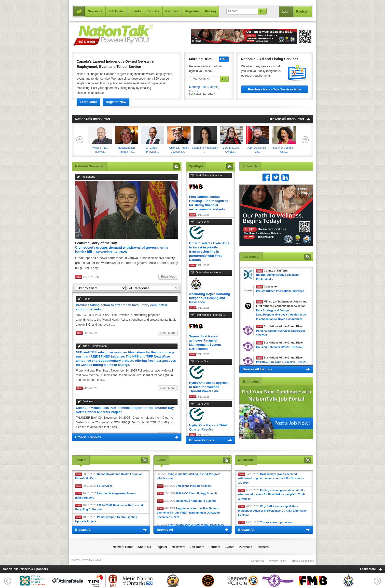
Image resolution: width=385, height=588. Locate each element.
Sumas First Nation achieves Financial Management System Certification (205, 343)
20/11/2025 (109, 476)
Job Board (116, 11)
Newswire (95, 11)
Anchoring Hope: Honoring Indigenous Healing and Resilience (210, 298)
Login (286, 11)
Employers (251, 381)
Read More (168, 277)
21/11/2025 (272, 495)
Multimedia (246, 460)
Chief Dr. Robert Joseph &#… (179, 140)
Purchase (246, 547)
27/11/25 (186, 501)
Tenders (153, 11)
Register (302, 11)
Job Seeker (251, 257)
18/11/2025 (109, 507)
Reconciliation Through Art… (126, 140)
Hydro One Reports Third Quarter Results (208, 427)
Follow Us (250, 166)
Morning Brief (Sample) (204, 87)
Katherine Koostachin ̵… (205, 140)
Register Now (116, 102)
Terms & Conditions (302, 561)
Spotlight (196, 166)
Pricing (210, 11)
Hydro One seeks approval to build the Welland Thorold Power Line (209, 387)
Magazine (192, 11)
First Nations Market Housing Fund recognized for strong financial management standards (209, 203)
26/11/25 (187, 494)
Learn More (88, 102)
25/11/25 (188, 476)
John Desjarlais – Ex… (258, 140)
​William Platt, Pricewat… (100, 140)
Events (136, 11)
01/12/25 (188, 513)
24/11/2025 (271, 478)
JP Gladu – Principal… (153, 140)
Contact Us (258, 561)
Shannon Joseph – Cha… (284, 140)
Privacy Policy (277, 561)
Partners (172, 11)
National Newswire (89, 166)
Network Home (123, 547)
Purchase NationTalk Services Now (275, 89)
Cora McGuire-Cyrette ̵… (231, 140)
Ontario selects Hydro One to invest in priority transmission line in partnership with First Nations (209, 251)
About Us (144, 547)
